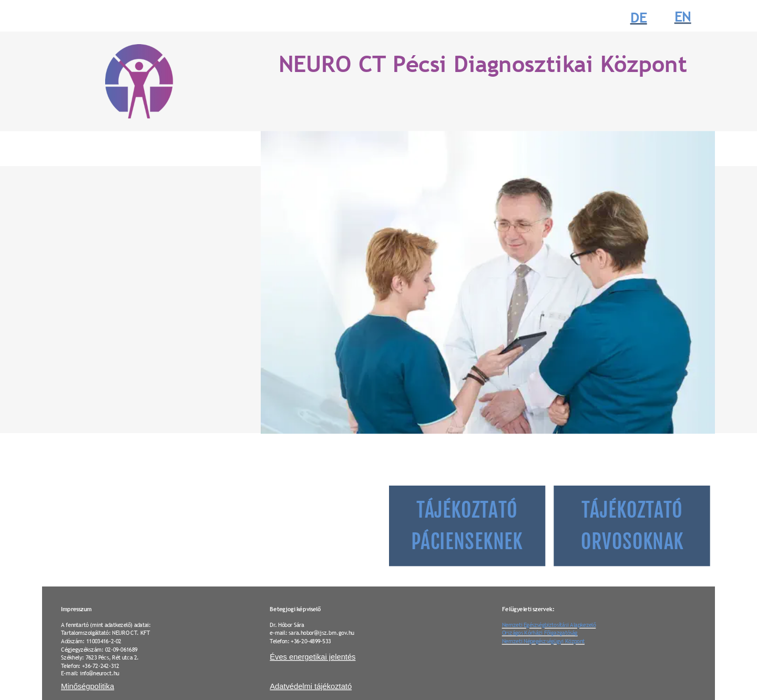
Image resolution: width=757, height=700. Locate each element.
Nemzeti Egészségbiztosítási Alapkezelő (549, 625)
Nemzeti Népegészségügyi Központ (543, 641)
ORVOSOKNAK (632, 542)
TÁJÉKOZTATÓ (469, 510)
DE (639, 18)
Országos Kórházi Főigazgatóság (540, 632)
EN (683, 17)
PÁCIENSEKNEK (467, 542)
